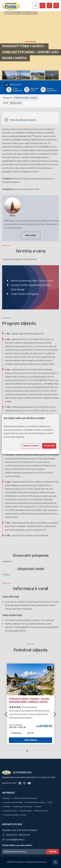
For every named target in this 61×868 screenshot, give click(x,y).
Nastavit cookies (30, 446)
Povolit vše (49, 446)
